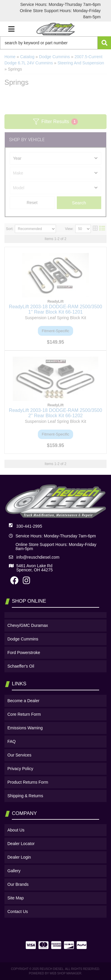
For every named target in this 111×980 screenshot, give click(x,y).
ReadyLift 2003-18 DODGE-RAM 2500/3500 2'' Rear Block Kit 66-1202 (55, 413)
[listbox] (55, 158)
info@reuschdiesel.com (38, 557)
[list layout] (102, 229)
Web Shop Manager (66, 973)
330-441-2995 (29, 526)
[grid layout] (95, 229)
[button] (55, 43)
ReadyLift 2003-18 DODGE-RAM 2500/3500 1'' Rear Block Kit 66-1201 (55, 309)
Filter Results (55, 122)
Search (79, 203)
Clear (32, 203)
